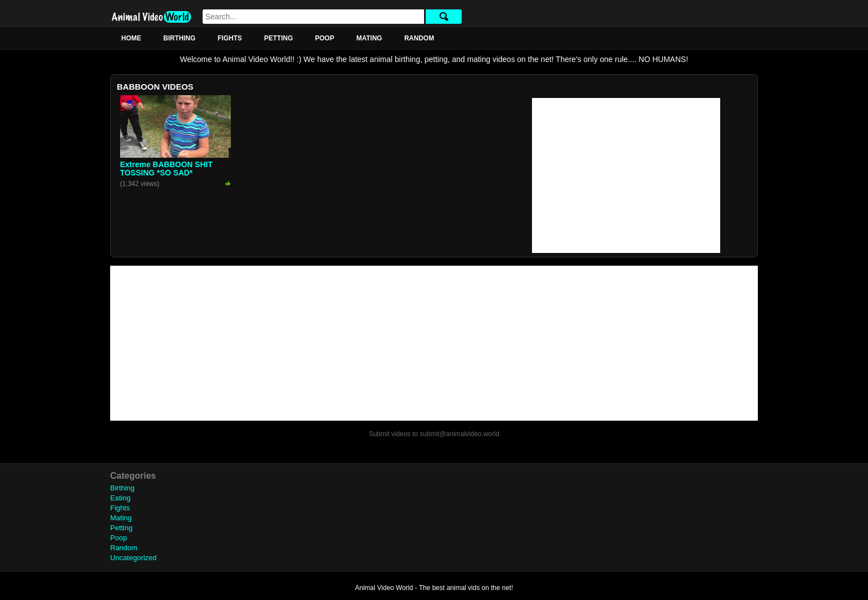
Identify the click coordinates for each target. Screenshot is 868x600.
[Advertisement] (626, 175)
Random (419, 38)
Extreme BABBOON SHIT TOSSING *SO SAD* (166, 169)
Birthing (179, 38)
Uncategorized (133, 558)
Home (131, 38)
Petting (278, 38)
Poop (325, 38)
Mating (369, 38)
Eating (120, 498)
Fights (230, 38)
